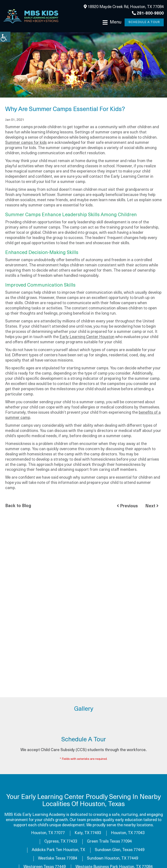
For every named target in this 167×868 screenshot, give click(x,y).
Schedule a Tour (144, 22)
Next (152, 506)
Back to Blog (18, 506)
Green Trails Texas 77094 (109, 842)
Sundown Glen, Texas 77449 (120, 850)
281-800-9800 (148, 13)
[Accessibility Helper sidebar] (5, 37)
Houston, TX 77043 (128, 833)
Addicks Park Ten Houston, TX (58, 850)
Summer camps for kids (26, 143)
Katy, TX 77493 (88, 833)
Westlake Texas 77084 (58, 859)
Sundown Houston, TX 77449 (113, 859)
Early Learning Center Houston (87, 337)
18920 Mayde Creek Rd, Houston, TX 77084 (124, 7)
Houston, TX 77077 (48, 833)
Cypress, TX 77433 (61, 842)
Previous (127, 506)
